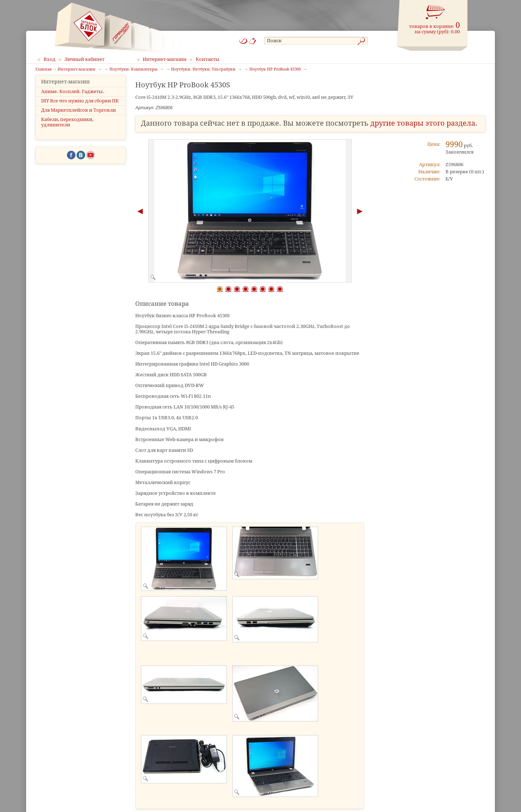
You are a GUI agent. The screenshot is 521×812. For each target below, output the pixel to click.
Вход (50, 59)
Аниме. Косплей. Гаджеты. (73, 98)
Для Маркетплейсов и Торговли (79, 117)
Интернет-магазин (165, 59)
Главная (43, 69)
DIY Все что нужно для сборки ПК (80, 107)
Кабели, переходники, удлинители (67, 129)
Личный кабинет (84, 59)
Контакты (208, 59)
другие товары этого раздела (423, 123)
